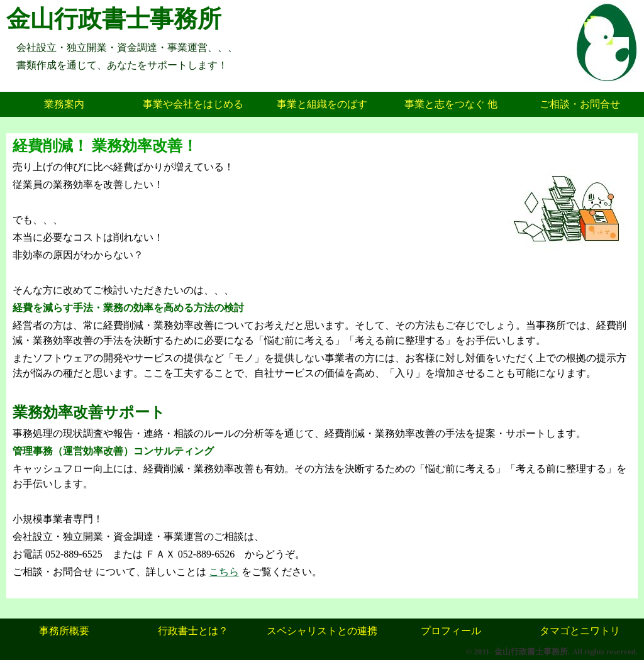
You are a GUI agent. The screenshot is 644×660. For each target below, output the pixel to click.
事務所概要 (64, 631)
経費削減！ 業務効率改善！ (105, 146)
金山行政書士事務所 (114, 19)
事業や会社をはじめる (193, 104)
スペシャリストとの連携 (322, 631)
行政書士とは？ (193, 631)
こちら (224, 572)
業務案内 (64, 104)
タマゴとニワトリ (580, 631)
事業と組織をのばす (322, 104)
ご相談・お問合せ (580, 104)
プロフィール (451, 631)
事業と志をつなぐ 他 (451, 104)
